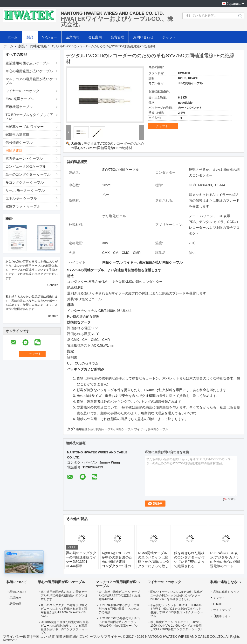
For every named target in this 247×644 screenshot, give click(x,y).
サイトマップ (222, 610)
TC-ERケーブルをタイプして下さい (29, 117)
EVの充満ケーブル (20, 99)
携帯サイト (222, 616)
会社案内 (95, 37)
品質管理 (117, 37)
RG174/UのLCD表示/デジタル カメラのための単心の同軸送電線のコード (225, 559)
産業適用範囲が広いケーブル (27, 63)
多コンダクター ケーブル (25, 182)
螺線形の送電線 (17, 135)
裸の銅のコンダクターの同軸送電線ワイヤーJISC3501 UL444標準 (81, 559)
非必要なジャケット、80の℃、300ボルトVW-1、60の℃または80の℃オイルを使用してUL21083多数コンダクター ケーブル (177, 611)
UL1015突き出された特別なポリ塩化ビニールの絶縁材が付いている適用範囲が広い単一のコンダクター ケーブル (65, 627)
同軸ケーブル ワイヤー (131, 429)
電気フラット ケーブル (23, 206)
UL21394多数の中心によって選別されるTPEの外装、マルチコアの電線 (119, 609)
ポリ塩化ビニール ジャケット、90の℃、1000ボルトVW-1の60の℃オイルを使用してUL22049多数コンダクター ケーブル (177, 626)
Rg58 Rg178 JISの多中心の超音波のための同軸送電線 (117, 557)
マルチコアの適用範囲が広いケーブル (31, 81)
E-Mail (217, 604)
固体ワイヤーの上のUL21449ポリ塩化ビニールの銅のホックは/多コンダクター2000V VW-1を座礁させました (176, 595)
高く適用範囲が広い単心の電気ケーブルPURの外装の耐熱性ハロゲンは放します (64, 595)
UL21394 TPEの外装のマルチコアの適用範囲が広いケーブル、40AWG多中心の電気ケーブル (119, 622)
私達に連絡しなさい (226, 592)
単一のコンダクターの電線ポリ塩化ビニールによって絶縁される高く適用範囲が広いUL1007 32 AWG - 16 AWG (64, 611)
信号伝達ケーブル (19, 143)
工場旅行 (15, 598)
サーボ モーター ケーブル (25, 190)
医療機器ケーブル (19, 107)
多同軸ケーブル (158, 429)
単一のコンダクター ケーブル (28, 174)
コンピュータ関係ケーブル (26, 166)
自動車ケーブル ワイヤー (25, 127)
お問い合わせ (143, 37)
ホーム (13, 37)
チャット (169, 37)
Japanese (234, 4)
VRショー (50, 37)
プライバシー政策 (16, 637)
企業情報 (73, 37)
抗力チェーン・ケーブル (24, 158)
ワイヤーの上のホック (22, 91)
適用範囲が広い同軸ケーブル (95, 429)
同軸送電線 (38, 46)
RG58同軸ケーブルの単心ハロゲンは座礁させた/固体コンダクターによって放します (154, 562)
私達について (18, 592)
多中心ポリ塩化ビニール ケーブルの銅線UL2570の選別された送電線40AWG (120, 595)
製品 (30, 37)
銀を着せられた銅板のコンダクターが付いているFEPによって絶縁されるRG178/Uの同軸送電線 (190, 564)
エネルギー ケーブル (21, 198)
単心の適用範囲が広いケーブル (29, 71)
